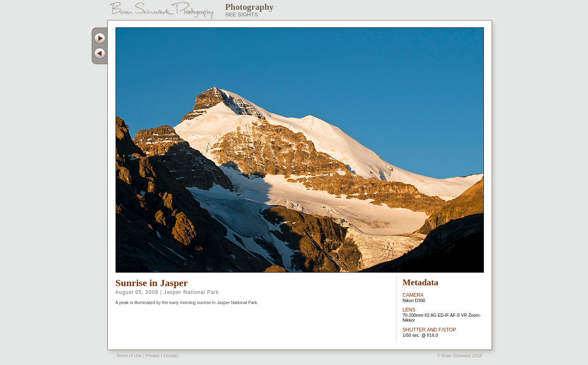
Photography (250, 7)
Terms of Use (129, 356)
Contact (171, 356)
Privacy (153, 356)
